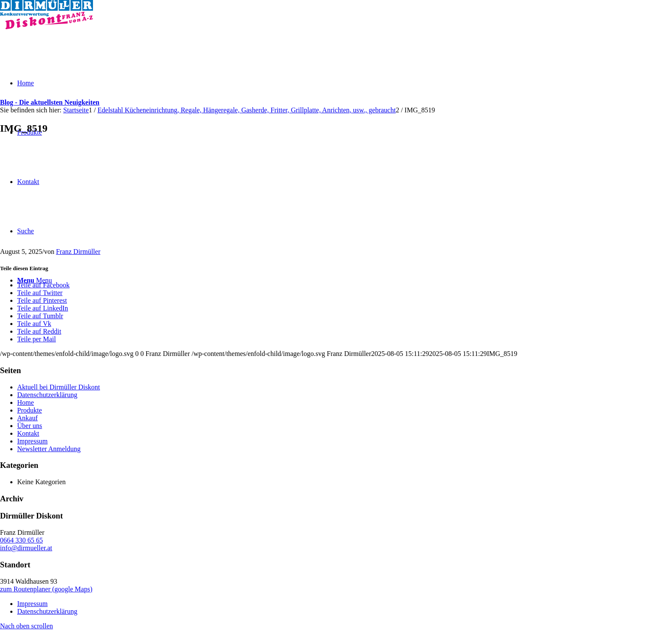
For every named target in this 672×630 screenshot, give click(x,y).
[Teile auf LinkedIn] (43, 308)
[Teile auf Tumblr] (40, 316)
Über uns (30, 426)
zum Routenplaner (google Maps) (46, 589)
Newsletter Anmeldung (49, 449)
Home (25, 402)
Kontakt (28, 433)
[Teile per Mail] (36, 339)
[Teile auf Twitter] (40, 293)
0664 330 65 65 (21, 540)
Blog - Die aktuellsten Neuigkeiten (50, 102)
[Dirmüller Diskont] (46, 27)
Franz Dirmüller (78, 252)
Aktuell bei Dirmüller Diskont (58, 387)
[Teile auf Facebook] (43, 285)
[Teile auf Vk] (34, 324)
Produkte (30, 410)
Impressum (32, 441)
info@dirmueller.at (26, 548)
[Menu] (34, 280)
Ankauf (27, 418)
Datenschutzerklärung (47, 395)
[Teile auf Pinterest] (42, 300)
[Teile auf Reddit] (39, 331)
